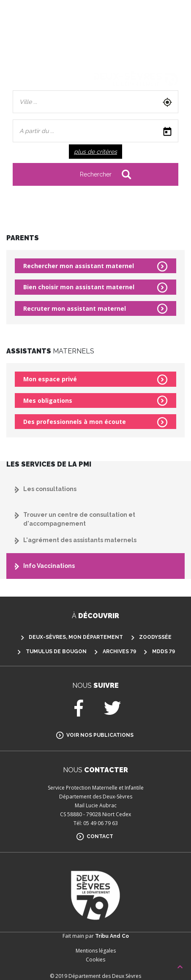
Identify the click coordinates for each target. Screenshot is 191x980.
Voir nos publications (100, 735)
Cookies (95, 960)
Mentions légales (96, 951)
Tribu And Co (112, 936)
